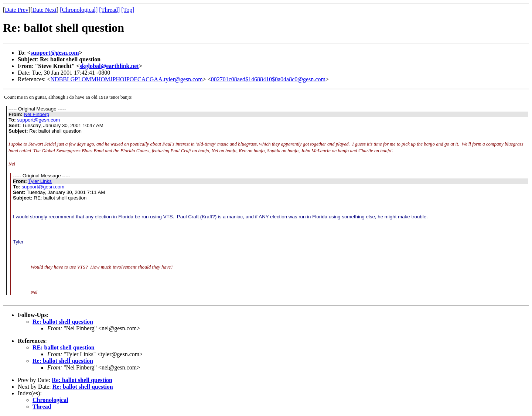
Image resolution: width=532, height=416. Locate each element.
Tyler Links (40, 181)
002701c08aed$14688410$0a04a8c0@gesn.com (268, 79)
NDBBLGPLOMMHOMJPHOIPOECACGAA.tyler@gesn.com (127, 79)
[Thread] (109, 10)
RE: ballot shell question (64, 347)
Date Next (45, 10)
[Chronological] (79, 10)
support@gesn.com (55, 53)
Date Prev (17, 10)
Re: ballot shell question (63, 322)
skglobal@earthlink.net (109, 66)
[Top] (128, 10)
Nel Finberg (36, 114)
